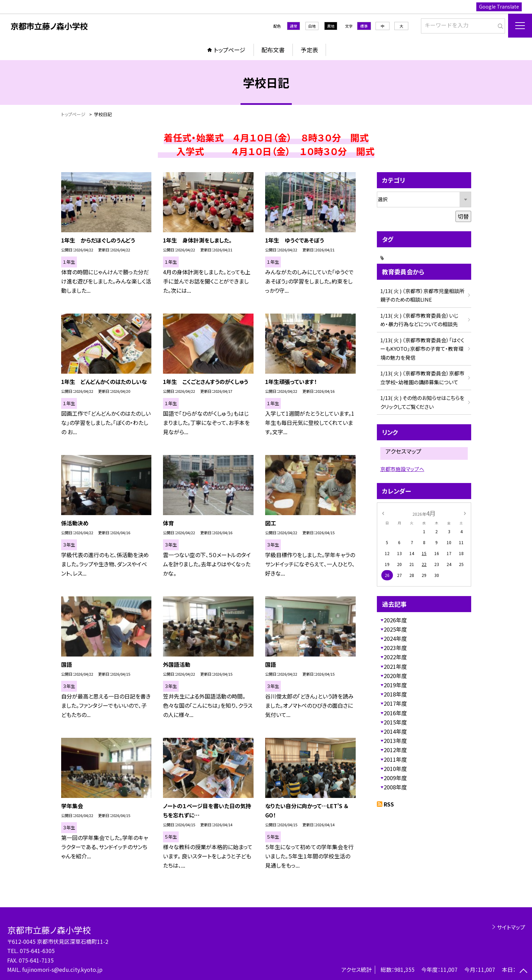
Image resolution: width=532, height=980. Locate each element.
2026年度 (395, 620)
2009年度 (395, 778)
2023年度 (395, 648)
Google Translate (499, 6)
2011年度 (395, 759)
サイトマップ (511, 927)
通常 (294, 26)
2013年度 (395, 741)
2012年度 (395, 750)
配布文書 (273, 50)
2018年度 (395, 694)
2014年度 (395, 731)
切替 (463, 216)
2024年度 (395, 638)
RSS (389, 804)
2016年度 (395, 713)
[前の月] (383, 513)
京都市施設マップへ (402, 469)
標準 (364, 26)
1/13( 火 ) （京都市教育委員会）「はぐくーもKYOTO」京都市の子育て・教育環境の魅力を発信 (422, 349)
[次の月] (465, 513)
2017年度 (395, 703)
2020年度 (395, 676)
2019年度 (395, 685)
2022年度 (395, 657)
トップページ (230, 50)
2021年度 (395, 666)
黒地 (331, 26)
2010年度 (395, 769)
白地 (312, 26)
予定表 (309, 50)
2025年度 (395, 629)
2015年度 (395, 722)
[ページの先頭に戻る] (523, 971)
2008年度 (395, 787)
